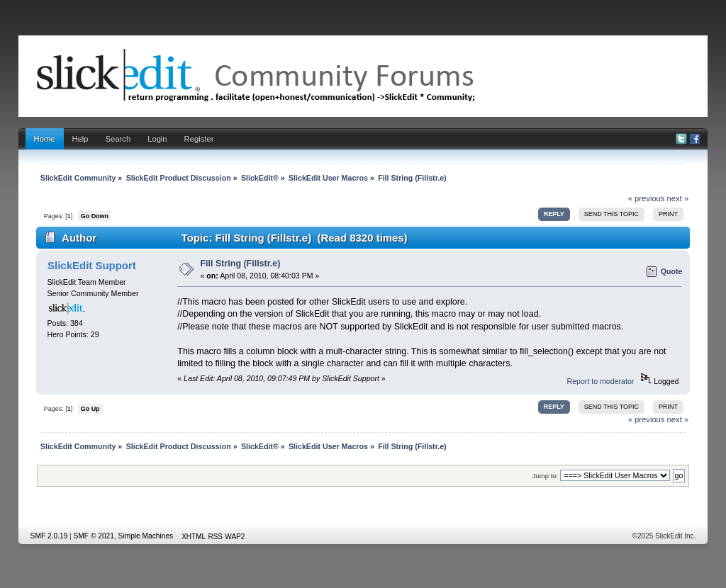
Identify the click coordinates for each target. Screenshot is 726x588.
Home (45, 139)
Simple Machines (146, 536)
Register (199, 139)
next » (678, 198)
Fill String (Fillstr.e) (241, 264)
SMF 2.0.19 (49, 536)
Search (118, 139)
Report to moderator (601, 381)
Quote (672, 271)
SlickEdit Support (92, 265)
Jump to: (546, 476)
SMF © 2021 (94, 536)
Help (80, 139)
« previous (647, 198)
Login (157, 139)
